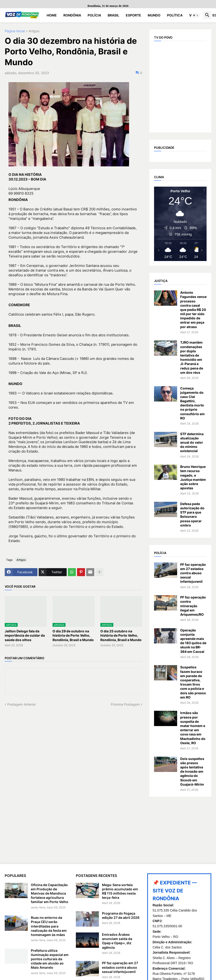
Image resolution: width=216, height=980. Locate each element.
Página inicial (15, 31)
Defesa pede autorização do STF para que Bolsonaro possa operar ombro (192, 514)
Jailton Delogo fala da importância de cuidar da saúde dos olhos (25, 635)
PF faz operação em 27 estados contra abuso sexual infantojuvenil (193, 573)
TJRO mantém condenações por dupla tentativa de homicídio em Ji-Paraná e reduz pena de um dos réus (192, 357)
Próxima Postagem (125, 704)
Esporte (133, 15)
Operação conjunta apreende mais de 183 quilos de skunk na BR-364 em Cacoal (193, 641)
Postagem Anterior (22, 704)
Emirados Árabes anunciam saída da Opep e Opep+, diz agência (117, 941)
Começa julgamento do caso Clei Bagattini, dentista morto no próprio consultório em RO (192, 403)
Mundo (154, 15)
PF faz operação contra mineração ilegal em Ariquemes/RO (193, 606)
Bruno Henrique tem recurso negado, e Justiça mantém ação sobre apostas (193, 477)
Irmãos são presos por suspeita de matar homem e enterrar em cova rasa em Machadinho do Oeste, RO (193, 728)
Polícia (94, 15)
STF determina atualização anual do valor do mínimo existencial (192, 442)
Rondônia (72, 15)
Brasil (113, 15)
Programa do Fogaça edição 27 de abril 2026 (121, 915)
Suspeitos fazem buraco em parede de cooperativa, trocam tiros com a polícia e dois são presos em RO (193, 682)
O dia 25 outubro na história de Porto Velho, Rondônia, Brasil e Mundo (121, 635)
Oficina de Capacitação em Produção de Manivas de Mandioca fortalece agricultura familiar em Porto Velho (50, 893)
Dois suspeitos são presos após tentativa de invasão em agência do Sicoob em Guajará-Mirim (192, 771)
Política (175, 15)
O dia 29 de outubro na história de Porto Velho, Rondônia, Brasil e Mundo (73, 635)
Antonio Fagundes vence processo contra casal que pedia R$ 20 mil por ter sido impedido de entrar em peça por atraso (193, 310)
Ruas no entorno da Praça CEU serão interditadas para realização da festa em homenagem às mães (49, 926)
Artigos (34, 31)
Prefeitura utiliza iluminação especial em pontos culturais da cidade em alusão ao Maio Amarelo (50, 959)
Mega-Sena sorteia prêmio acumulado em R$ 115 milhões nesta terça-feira (120, 891)
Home (52, 15)
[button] (196, 15)
